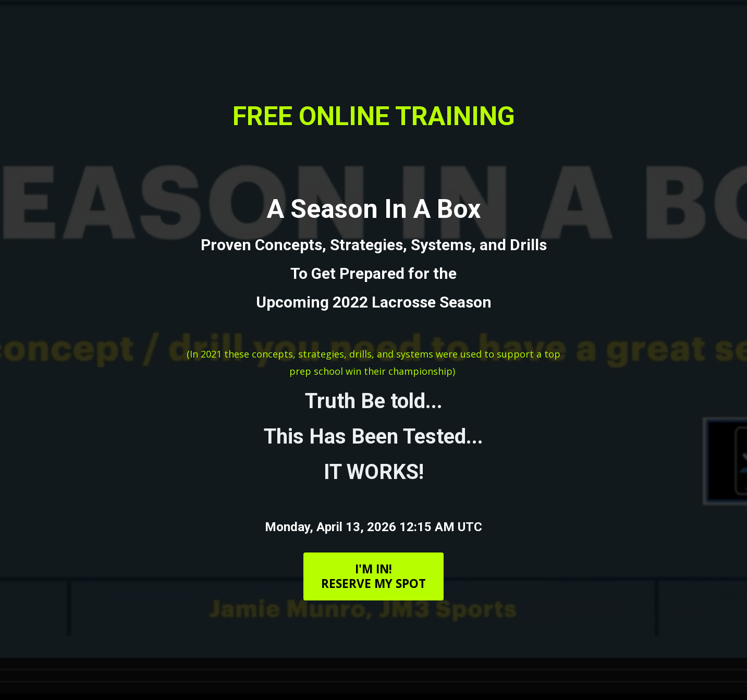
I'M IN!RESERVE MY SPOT (374, 576)
